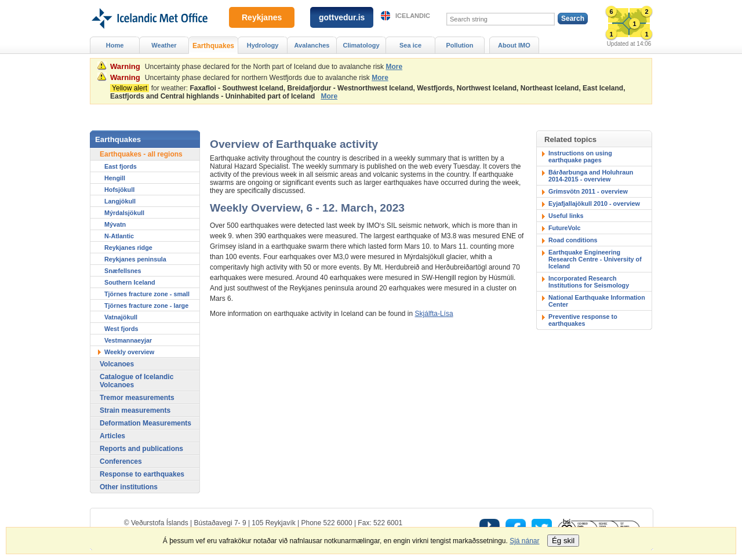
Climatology (361, 45)
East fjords (121, 166)
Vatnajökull (121, 317)
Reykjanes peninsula (135, 259)
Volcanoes (117, 364)
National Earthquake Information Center (597, 301)
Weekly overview (129, 352)
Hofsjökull (119, 190)
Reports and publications (141, 449)
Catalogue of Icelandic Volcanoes (137, 381)
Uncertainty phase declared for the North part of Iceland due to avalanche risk (264, 67)
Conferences (121, 461)
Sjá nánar (524, 541)
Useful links (566, 216)
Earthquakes (213, 46)
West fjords (121, 329)
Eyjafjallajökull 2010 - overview (594, 203)
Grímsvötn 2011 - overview (588, 191)
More (394, 67)
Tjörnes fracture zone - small (147, 294)
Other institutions (129, 487)
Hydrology (263, 45)
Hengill (115, 178)
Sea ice (410, 45)
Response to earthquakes (142, 474)
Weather (164, 45)
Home (115, 45)
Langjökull (120, 201)
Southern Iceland (130, 282)
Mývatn (115, 224)
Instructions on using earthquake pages (580, 157)
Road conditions (573, 240)
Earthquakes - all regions (141, 154)
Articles (112, 436)
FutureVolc (565, 228)
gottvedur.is (342, 17)
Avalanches (312, 45)
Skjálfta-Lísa (434, 314)
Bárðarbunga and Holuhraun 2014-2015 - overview (591, 176)
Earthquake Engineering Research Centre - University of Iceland (595, 259)
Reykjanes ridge (128, 248)
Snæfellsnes (123, 271)
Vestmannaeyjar (128, 340)
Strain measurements (135, 410)
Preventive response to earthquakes (583, 320)
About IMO (514, 45)
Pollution (459, 45)
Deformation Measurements (146, 423)
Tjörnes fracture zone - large (146, 306)
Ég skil (563, 541)
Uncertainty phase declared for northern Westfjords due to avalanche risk (257, 78)
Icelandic (413, 16)
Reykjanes (262, 17)
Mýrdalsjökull (124, 213)
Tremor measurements (137, 398)
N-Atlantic (119, 236)
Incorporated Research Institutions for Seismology (589, 282)
